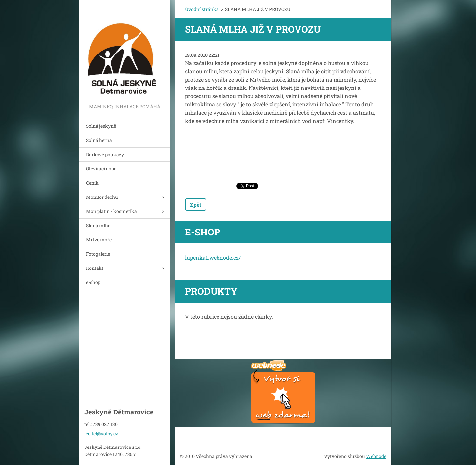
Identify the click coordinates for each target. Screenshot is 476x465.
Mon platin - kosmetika (111, 211)
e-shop (93, 282)
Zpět (196, 205)
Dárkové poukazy (105, 154)
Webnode (376, 456)
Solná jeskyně (101, 126)
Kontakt (95, 268)
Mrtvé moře (99, 240)
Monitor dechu (102, 197)
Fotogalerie (98, 254)
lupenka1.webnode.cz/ (213, 257)
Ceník (92, 183)
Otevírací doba (101, 169)
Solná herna (99, 140)
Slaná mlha (98, 225)
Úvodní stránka (202, 9)
